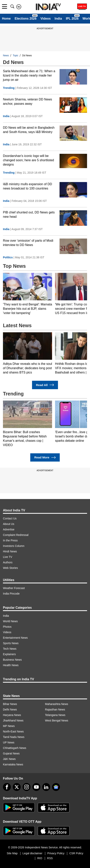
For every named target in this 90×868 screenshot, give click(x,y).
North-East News (13, 731)
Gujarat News (11, 753)
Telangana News (55, 715)
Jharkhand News (13, 720)
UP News (9, 742)
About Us (9, 524)
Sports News (11, 643)
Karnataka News (13, 764)
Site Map (12, 853)
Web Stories (10, 568)
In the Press (10, 540)
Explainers (9, 654)
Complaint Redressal (16, 535)
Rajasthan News (55, 710)
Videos (46, 19)
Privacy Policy (56, 853)
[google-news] (56, 787)
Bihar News (10, 704)
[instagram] (27, 787)
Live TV (8, 557)
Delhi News (10, 710)
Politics (8, 257)
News (6, 56)
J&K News (9, 759)
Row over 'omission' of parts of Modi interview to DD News (28, 243)
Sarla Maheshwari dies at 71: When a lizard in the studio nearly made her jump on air (29, 75)
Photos (7, 627)
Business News (12, 660)
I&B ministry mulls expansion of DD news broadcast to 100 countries (28, 186)
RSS (50, 858)
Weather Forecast (14, 588)
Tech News (10, 649)
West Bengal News (57, 720)
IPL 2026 (72, 19)
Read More (45, 458)
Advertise (9, 529)
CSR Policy (76, 853)
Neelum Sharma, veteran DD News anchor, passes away (28, 102)
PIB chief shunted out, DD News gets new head (29, 214)
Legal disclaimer (33, 853)
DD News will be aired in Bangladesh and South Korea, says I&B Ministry (29, 130)
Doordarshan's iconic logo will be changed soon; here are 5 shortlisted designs (28, 160)
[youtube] (36, 787)
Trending (9, 88)
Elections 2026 (25, 19)
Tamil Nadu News (14, 737)
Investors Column (14, 546)
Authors (8, 562)
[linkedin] (46, 787)
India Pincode (11, 594)
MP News (9, 726)
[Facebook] (7, 787)
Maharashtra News (57, 704)
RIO (40, 858)
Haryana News (12, 715)
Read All (45, 385)
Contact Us (10, 518)
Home (6, 19)
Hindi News (10, 551)
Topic (16, 56)
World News (10, 621)
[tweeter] (17, 787)
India (58, 19)
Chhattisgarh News (15, 748)
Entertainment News (15, 638)
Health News (11, 665)
